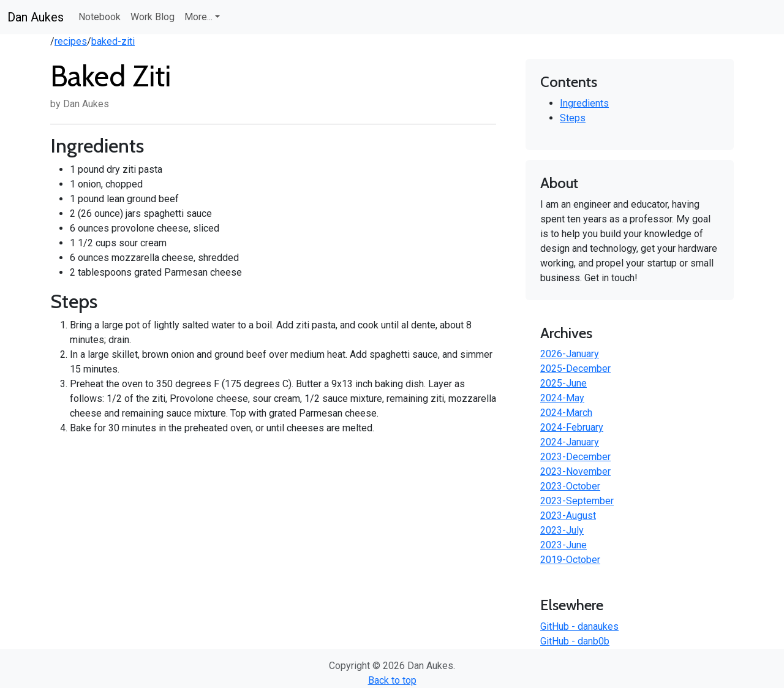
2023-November (575, 471)
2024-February (572, 427)
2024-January (570, 442)
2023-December (575, 457)
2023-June (563, 545)
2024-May (562, 398)
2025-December (575, 369)
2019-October (570, 560)
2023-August (568, 516)
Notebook (100, 17)
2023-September (577, 501)
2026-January (570, 354)
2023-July (562, 530)
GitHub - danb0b (575, 641)
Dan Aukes (36, 17)
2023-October (570, 486)
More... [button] (198, 17)
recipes (71, 41)
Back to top (392, 680)
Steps (573, 118)
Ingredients (584, 103)
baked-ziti (113, 41)
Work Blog (153, 17)
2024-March (566, 413)
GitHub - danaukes (579, 626)
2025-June (563, 383)
